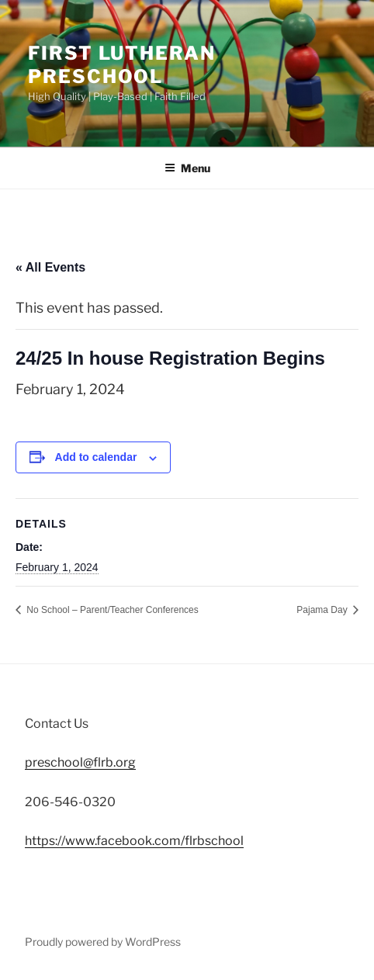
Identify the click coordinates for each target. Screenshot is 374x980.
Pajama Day (323, 610)
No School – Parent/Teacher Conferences (111, 610)
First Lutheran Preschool (122, 65)
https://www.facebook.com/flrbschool (134, 841)
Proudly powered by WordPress (103, 942)
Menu (187, 168)
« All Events (50, 267)
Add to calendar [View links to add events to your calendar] (96, 457)
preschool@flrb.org (80, 762)
